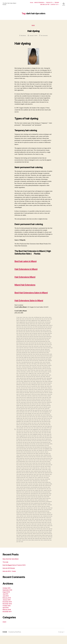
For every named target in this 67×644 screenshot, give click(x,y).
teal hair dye (32, 525)
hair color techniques (37, 439)
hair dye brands (20, 446)
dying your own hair (23, 402)
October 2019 (7, 596)
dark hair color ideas (41, 385)
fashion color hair (27, 412)
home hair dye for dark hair (27, 467)
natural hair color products (38, 489)
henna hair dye (37, 464)
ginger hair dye (41, 413)
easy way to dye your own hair (32, 410)
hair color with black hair (37, 440)
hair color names (32, 432)
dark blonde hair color (36, 384)
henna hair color (29, 464)
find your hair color (24, 413)
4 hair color (31, 326)
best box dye (31, 337)
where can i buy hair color (22, 537)
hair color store (20, 437)
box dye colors (47, 363)
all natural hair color (30, 327)
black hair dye (20, 360)
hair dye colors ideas (37, 450)
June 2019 (6, 604)
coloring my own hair (35, 376)
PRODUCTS (49, 3)
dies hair (48, 388)
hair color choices (33, 423)
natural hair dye (24, 490)
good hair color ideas (28, 415)
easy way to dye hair (40, 409)
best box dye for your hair (41, 337)
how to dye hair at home (30, 473)
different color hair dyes (22, 390)
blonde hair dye (20, 362)
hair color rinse (34, 434)
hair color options (41, 432)
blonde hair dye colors (30, 362)
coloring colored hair (25, 376)
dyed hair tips (20, 398)
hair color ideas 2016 (24, 431)
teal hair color (25, 525)
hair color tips (46, 439)
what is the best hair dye (28, 536)
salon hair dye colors (24, 519)
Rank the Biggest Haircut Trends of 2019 (14, 573)
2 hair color (25, 326)
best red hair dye (47, 349)
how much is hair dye (39, 467)
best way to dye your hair (27, 357)
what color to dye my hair (22, 534)
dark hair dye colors (31, 387)
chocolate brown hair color (23, 371)
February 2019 (7, 606)
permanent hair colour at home (42, 503)
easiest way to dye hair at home (24, 406)
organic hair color (30, 500)
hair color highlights (41, 429)
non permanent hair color (33, 498)
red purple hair (26, 517)
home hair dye (40, 465)
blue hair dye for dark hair (32, 363)
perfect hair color (21, 501)
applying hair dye (28, 330)
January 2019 (7, 608)
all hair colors (49, 326)
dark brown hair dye (21, 385)
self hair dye (41, 519)
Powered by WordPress (15, 640)
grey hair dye (27, 420)
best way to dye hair (37, 355)
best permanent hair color (23, 349)
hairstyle (28, 462)
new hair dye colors (39, 495)
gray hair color (23, 418)
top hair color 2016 (34, 528)
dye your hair (27, 396)
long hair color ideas (40, 484)
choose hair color (34, 371)
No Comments (45, 36)
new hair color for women (42, 492)
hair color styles (28, 437)
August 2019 (6, 600)
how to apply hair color (31, 468)
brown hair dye (27, 368)
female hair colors (36, 412)
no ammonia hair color (22, 498)
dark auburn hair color (25, 384)
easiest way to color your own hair (29, 404)
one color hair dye (21, 500)
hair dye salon (29, 456)
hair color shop (39, 435)
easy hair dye (37, 407)
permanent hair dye (21, 504)
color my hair (48, 373)
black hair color (46, 358)
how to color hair (40, 468)
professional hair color (38, 509)
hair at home (41, 420)
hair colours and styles (28, 445)
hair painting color (30, 459)
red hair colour (48, 515)
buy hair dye (26, 369)
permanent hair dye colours (33, 504)
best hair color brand (42, 340)
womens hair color (24, 550)
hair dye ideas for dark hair (26, 454)
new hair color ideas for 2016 (31, 493)
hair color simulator (48, 435)
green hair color (46, 418)
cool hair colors (30, 380)
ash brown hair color (37, 330)
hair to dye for (45, 461)
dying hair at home (44, 398)
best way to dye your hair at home (42, 357)
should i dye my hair (27, 523)
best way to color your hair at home (32, 354)
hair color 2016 (23, 421)
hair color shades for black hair (28, 435)
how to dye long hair (41, 473)
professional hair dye (44, 511)
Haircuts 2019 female (9, 577)
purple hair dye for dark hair (25, 514)
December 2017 (7, 620)
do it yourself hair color (44, 395)
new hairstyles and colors (27, 497)
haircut (18, 462)
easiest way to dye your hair (39, 406)
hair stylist (48, 459)
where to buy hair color (45, 541)
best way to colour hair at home (24, 355)
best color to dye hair (45, 338)
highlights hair (27, 465)
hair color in (25, 432)
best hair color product (30, 343)
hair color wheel (27, 440)
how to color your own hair (35, 471)
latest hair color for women (38, 481)
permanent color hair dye (44, 501)
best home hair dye (25, 348)
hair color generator (45, 428)
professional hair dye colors (23, 512)
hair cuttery (37, 445)
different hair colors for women (33, 393)
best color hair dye (35, 338)
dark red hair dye (28, 388)
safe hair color (34, 517)
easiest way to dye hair (43, 404)
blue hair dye (22, 363)
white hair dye (22, 548)
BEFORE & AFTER (45, 4)
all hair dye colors (21, 327)
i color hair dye (32, 478)
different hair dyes (46, 393)
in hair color (25, 479)
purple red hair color (37, 514)
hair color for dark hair (45, 424)
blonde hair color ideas (35, 360)
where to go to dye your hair (23, 547)
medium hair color (21, 487)
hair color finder (24, 424)
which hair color (34, 547)
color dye (26, 373)
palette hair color (47, 500)
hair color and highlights (33, 421)
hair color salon (42, 434)
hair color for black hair (34, 424)
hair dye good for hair (46, 451)
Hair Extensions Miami (30, 277)
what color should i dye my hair (31, 533)
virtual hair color (37, 530)
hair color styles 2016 (37, 437)
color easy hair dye (39, 373)
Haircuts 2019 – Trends (9, 580)
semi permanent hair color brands (29, 520)
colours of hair (48, 379)
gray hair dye (30, 418)
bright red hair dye (23, 366)
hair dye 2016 (43, 445)
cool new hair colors (24, 382)
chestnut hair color (43, 369)
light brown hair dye (43, 482)
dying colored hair (35, 398)
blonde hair (26, 360)
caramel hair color (34, 369)
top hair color (26, 528)
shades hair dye (20, 522)
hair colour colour (30, 442)
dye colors (21, 396)
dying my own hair (36, 399)
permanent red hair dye (46, 504)
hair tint (18, 461)
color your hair (31, 374)
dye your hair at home (36, 396)
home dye (34, 465)
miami (34, 26)
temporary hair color (40, 525)
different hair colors (24, 391)
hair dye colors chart (37, 446)
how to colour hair (47, 471)
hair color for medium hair (40, 426)
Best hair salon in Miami (31, 261)
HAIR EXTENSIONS (39, 3)
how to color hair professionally (30, 470)
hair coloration (46, 440)
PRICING (57, 3)
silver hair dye (36, 523)
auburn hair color (39, 332)
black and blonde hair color (35, 358)
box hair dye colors (34, 365)
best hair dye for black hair (26, 346)
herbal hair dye (20, 465)
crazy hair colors (42, 382)
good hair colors (37, 415)
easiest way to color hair (34, 402)
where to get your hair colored (31, 545)
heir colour (22, 464)
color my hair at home (22, 374)
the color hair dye (39, 526)
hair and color (34, 420)
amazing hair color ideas (28, 329)
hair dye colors (28, 446)
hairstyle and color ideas (37, 462)
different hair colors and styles (37, 391)
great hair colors (38, 418)
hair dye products (44, 454)
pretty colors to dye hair (28, 508)
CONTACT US (54, 4)
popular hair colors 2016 (40, 506)
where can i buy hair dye (35, 537)
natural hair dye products (34, 490)
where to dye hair (43, 542)
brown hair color (41, 366)
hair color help (33, 429)
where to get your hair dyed (45, 545)
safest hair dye (41, 517)
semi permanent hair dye (44, 520)
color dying (32, 373)
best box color (24, 337)
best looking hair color (35, 348)
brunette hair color (47, 368)
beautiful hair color (30, 333)
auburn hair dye (47, 332)
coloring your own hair (22, 377)
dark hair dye (23, 387)
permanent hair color (29, 503)
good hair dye (39, 417)
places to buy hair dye (28, 506)
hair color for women (26, 428)
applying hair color (39, 329)
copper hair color (33, 382)
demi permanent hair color (39, 388)
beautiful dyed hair (21, 333)
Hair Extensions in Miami (32, 269)
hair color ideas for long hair (37, 431)
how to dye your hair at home (28, 475)
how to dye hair (20, 473)
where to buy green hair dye (32, 541)
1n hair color (19, 326)
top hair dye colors (44, 528)
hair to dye (39, 461)
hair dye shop (44, 456)
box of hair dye (43, 365)
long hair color (32, 484)
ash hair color (46, 330)
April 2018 (6, 616)
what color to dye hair (44, 533)
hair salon (37, 459)
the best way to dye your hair (28, 526)
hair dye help (26, 453)
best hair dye (40, 344)
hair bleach (47, 420)
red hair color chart (31, 515)
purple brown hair (34, 512)
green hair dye (20, 420)
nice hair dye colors (46, 497)
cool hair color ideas (21, 380)
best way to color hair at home (37, 352)
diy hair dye (24, 395)
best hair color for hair (31, 341)
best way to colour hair (47, 354)
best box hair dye (25, 338)
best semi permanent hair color (24, 351)
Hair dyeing (33, 31)
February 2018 (7, 618)
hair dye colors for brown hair (28, 448)
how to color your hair (44, 470)
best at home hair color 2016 (38, 335)
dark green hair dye (31, 385)
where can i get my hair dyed (38, 539)
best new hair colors (46, 348)
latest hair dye (23, 482)
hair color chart (24, 423)
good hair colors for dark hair (28, 417)
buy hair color (20, 369)
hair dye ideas (40, 453)
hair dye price (36, 454)
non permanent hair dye (46, 498)
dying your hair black (38, 401)
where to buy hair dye (22, 542)
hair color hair (26, 429)
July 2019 (5, 602)
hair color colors (41, 423)
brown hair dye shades (36, 368)
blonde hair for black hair (41, 362)
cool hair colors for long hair (41, 380)
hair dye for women (36, 451)
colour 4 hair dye (32, 379)
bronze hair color (32, 366)
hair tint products (32, 461)
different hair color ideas (34, 390)
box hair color (20, 365)
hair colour (23, 442)
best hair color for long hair (43, 341)
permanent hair (20, 503)
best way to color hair (24, 352)
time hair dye (47, 526)
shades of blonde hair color (31, 522)
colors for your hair (47, 377)
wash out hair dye (21, 531)
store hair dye (43, 523)
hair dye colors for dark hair (25, 450)
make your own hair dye (31, 486)
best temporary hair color (38, 351)
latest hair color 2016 (26, 481)
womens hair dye (33, 550)
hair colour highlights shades (28, 443)
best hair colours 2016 (31, 344)
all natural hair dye (39, 327)
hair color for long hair (28, 426)
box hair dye (26, 365)
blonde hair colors (45, 360)
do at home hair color (32, 395)
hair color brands (43, 421)
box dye (41, 363)
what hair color (32, 534)
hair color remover (26, 434)
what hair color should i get (43, 534)
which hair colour (42, 547)
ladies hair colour (45, 479)
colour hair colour (40, 379)
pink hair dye (19, 506)
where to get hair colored (40, 544)
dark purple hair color (42, 387)
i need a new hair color (42, 478)
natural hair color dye (26, 489)
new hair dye (30, 495)
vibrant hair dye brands (28, 530)
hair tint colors (24, 461)
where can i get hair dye (25, 539)
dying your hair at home (27, 401)
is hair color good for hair (34, 479)
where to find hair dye (28, 544)
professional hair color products (30, 511)
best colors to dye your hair (23, 340)
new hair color (44, 490)
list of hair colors (24, 484)
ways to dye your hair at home (41, 531)
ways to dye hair (29, 531)
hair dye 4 (49, 445)
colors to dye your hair (22, 379)
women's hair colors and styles (33, 548)
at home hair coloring (29, 332)
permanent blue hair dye (31, 501)
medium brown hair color (43, 486)
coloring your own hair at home (35, 377)
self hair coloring (34, 519)
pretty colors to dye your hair (41, 508)
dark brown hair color (47, 384)
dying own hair (44, 399)
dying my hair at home (26, 399)
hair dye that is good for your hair (35, 457)
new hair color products (44, 493)
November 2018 (7, 612)
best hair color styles (41, 343)
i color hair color (25, 478)
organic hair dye (38, 500)
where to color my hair (33, 542)
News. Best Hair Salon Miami (11, 567)
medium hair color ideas (31, 487)
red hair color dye (40, 515)
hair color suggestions (26, 439)
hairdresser (23, 462)
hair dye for (45, 450)
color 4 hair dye (42, 371)
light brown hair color (32, 482)
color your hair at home (40, 374)
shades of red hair (42, 522)
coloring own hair (45, 376)
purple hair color (43, 512)
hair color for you (35, 428)
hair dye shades (37, 456)
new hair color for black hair (29, 492)
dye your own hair (46, 396)
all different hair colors (40, 326)
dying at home (27, 398)
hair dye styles (23, 457)
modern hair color (42, 487)
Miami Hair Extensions (30, 285)
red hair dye (19, 517)
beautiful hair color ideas (41, 333)
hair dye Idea (33, 453)
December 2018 (7, 610)
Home (32, 3)
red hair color (22, 515)
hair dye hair (19, 453)
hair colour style (39, 443)
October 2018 (7, 614)
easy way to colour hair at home (27, 409)
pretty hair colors (28, 509)
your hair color (41, 550)
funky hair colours (33, 413)
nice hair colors (38, 497)
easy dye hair (30, 407)
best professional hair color (36, 349)
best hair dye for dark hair (39, 346)
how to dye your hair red (41, 475)
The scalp (5, 570)
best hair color (33, 340)
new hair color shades (22, 495)
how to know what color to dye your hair (35, 476)
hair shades (43, 459)
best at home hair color (25, 335)
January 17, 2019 (33, 36)
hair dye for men (27, 451)
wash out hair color (46, 530)
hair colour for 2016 (39, 442)
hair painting (22, 459)
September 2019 (7, 598)
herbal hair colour (45, 464)
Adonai (24, 36)
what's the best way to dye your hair (43, 536)
